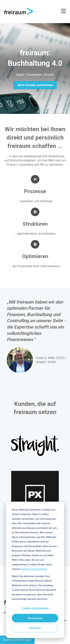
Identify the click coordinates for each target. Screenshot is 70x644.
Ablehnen (35, 628)
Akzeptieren (35, 618)
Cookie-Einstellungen (35, 608)
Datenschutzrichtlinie (34, 569)
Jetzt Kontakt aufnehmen (35, 85)
